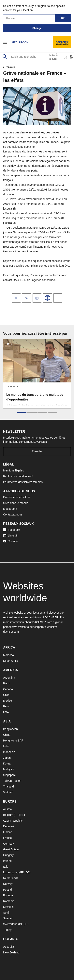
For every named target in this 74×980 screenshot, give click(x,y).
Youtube (11, 541)
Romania (9, 901)
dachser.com (11, 632)
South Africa (11, 661)
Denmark (9, 826)
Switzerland (10, 924)
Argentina (9, 678)
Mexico (7, 701)
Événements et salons (17, 497)
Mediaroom (20, 42)
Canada (8, 689)
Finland (8, 832)
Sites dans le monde (16, 503)
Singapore (9, 775)
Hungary (8, 855)
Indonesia (9, 752)
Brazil (7, 683)
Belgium (8, 815)
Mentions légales (14, 470)
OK (63, 18)
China (7, 735)
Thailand (8, 786)
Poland (7, 890)
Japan (7, 758)
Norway (8, 884)
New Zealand (11, 952)
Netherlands (11, 878)
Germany (9, 844)
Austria (7, 809)
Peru (6, 706)
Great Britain (11, 849)
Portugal (8, 895)
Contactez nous (13, 514)
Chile (6, 695)
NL (22, 815)
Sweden (8, 918)
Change (37, 28)
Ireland (7, 861)
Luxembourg (11, 872)
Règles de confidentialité (18, 476)
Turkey (7, 930)
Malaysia (9, 769)
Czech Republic (13, 821)
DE (28, 872)
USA (6, 712)
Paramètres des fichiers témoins (23, 482)
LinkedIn (11, 536)
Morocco (8, 655)
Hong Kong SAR (13, 741)
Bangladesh (10, 729)
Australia (8, 947)
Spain (7, 913)
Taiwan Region (12, 781)
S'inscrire (37, 451)
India (6, 746)
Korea (7, 763)
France (7, 838)
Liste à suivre (58, 57)
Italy (6, 867)
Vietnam (8, 792)
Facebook (12, 530)
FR (17, 815)
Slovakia (8, 907)
